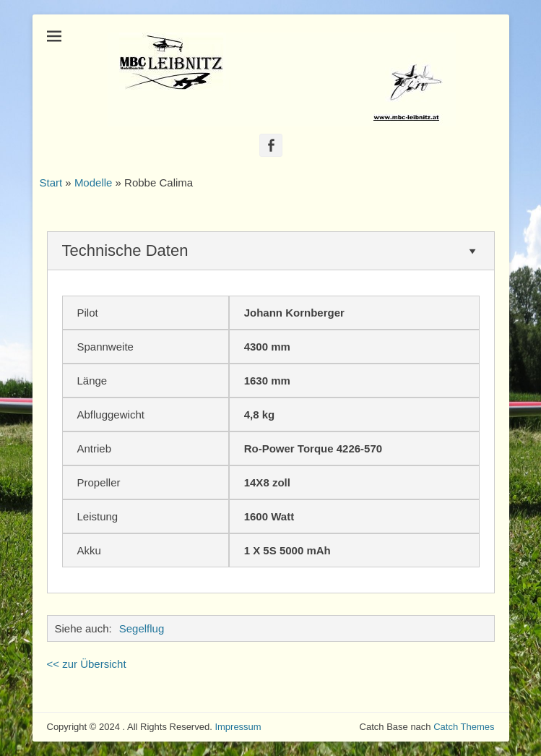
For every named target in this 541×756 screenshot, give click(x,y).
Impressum (238, 727)
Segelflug (142, 628)
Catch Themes (464, 727)
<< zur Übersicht (87, 664)
